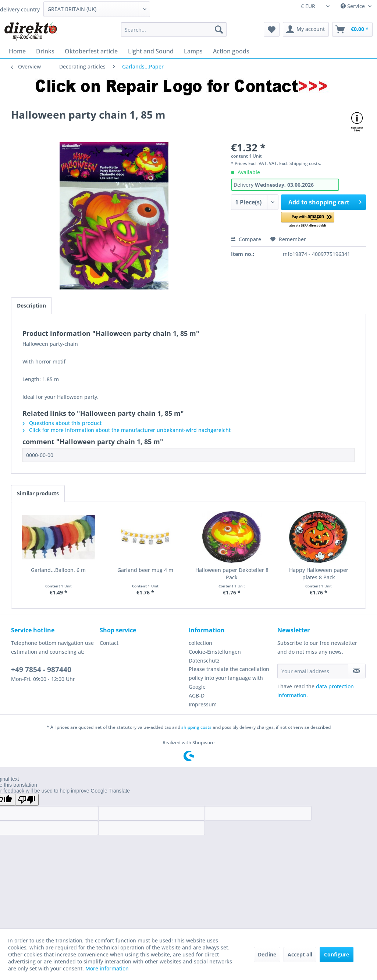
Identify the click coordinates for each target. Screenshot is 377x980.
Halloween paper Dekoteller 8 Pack (232, 574)
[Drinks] (45, 51)
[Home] (17, 51)
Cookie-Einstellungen (215, 652)
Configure (337, 954)
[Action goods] (231, 51)
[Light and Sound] (151, 51)
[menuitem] (174, 29)
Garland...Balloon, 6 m (58, 570)
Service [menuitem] (353, 6)
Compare (246, 239)
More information (107, 968)
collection (200, 643)
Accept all (300, 954)
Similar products (38, 493)
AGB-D (197, 696)
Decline (267, 954)
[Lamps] (193, 51)
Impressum (203, 704)
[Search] (219, 29)
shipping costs (196, 727)
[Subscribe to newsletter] (357, 671)
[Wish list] (272, 29)
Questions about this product (62, 423)
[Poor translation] (27, 800)
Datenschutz (204, 661)
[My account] (306, 29)
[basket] (352, 29)
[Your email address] (313, 671)
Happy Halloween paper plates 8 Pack (319, 574)
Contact (109, 643)
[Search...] (174, 29)
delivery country (20, 9)
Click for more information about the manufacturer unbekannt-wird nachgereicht (127, 430)
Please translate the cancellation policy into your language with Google (229, 678)
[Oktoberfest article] (91, 51)
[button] (308, 220)
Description (31, 305)
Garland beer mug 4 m (145, 570)
